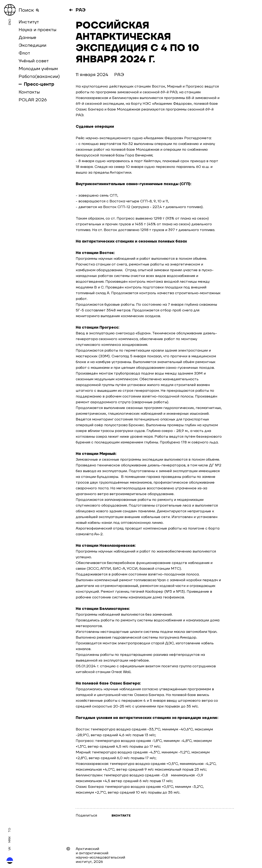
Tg (10, 830)
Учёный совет (34, 61)
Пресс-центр (39, 84)
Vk (10, 849)
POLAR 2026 (33, 100)
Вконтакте (121, 816)
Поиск (29, 10)
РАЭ (81, 10)
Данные (27, 38)
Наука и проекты (37, 30)
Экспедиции (32, 45)
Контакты (29, 92)
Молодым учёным (38, 69)
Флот (24, 53)
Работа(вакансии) (39, 76)
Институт (29, 22)
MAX (10, 840)
